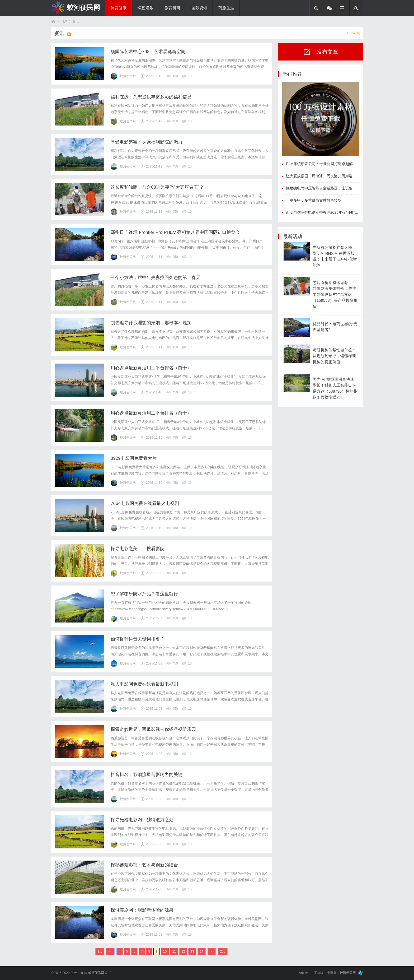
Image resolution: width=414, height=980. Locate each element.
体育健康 (119, 8)
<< (110, 951)
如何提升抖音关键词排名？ (138, 639)
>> (212, 951)
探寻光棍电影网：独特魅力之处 (142, 820)
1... (100, 951)
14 (202, 951)
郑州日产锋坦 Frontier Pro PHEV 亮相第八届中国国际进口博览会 (175, 232)
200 (223, 951)
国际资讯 (199, 8)
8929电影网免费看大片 (134, 458)
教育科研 (172, 8)
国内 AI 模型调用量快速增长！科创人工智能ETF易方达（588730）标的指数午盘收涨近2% (335, 388)
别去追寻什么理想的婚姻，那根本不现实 (151, 323)
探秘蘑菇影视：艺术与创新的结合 (144, 865)
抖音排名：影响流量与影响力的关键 (147, 775)
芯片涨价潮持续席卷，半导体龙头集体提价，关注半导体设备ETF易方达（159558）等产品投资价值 (335, 294)
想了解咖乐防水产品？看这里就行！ (147, 594)
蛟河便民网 (84, 7)
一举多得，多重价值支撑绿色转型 (314, 200)
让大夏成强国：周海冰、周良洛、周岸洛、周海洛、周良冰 (334, 176)
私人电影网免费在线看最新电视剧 (144, 684)
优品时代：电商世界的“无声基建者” (335, 327)
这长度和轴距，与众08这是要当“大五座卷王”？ (157, 187)
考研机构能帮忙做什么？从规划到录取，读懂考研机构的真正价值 (334, 356)
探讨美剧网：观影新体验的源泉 (142, 910)
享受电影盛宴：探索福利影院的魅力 (147, 142)
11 (174, 951)
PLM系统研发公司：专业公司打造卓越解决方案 (325, 164)
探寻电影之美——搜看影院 (138, 549)
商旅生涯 (226, 8)
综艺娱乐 (145, 8)
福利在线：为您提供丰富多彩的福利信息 (151, 97)
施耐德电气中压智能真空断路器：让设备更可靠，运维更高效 (336, 188)
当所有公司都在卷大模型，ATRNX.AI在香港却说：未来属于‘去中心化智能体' (335, 256)
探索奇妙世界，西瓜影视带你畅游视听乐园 (153, 729)
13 (192, 951)
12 (183, 951)
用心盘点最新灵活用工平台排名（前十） (151, 368)
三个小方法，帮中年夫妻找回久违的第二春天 (156, 278)
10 (165, 951)
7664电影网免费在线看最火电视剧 (145, 503)
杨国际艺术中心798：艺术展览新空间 (148, 52)
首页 (53, 22)
